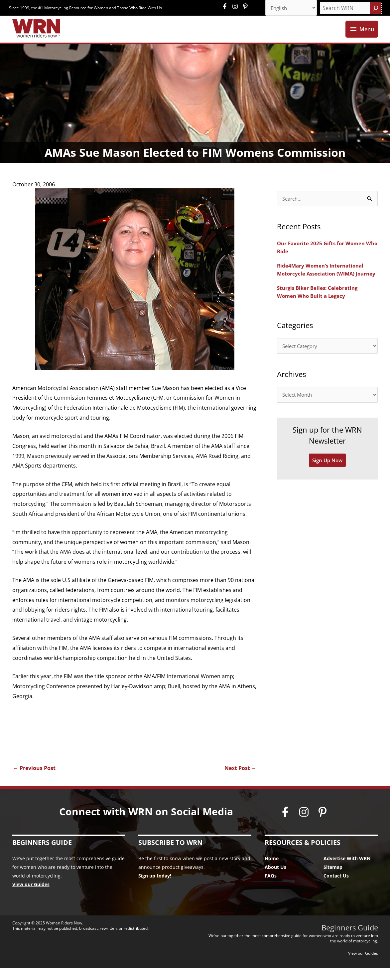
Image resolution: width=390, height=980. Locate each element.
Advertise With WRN (347, 871)
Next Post (241, 780)
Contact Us (336, 888)
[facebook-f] (226, 7)
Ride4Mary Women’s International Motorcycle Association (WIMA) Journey (322, 287)
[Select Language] (289, 8)
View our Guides (31, 897)
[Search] (376, 8)
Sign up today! (155, 888)
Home (272, 871)
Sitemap (333, 879)
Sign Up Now (327, 483)
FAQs (271, 888)
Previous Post (34, 780)
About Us (275, 879)
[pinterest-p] (246, 7)
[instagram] (237, 7)
